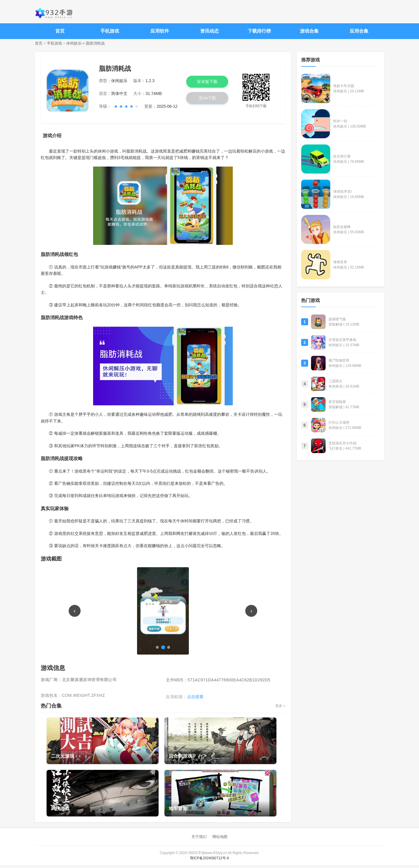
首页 (60, 31)
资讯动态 (210, 31)
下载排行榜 (259, 31)
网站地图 (220, 840)
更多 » (279, 709)
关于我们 (199, 840)
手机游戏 (110, 31)
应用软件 (160, 31)
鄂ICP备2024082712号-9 (209, 861)
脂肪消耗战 (95, 43)
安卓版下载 (207, 82)
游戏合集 (309, 31)
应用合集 (359, 31)
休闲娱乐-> (76, 43)
